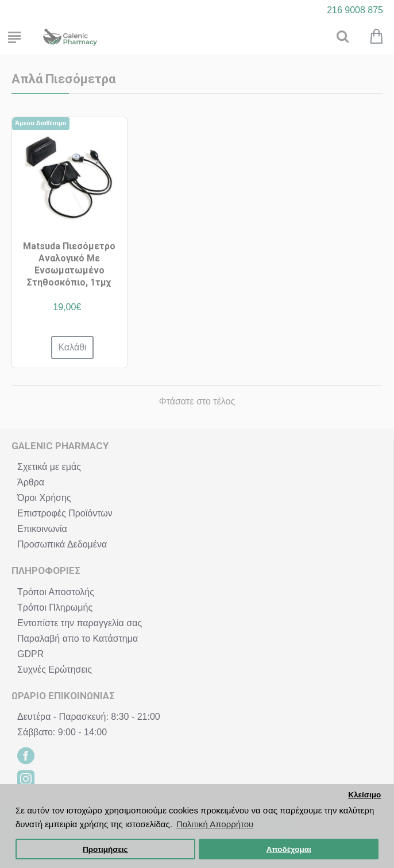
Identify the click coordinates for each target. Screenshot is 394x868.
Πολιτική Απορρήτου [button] (215, 824)
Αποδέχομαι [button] (289, 849)
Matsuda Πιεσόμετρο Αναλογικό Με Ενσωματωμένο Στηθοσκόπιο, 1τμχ (69, 264)
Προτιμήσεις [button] (105, 849)
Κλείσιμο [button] (364, 795)
